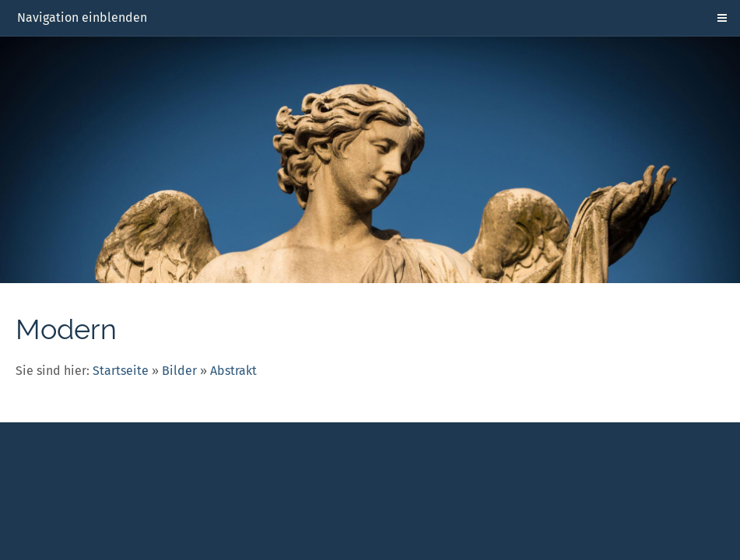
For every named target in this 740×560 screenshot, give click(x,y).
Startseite (121, 371)
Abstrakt (233, 371)
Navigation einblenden (82, 17)
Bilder (179, 371)
